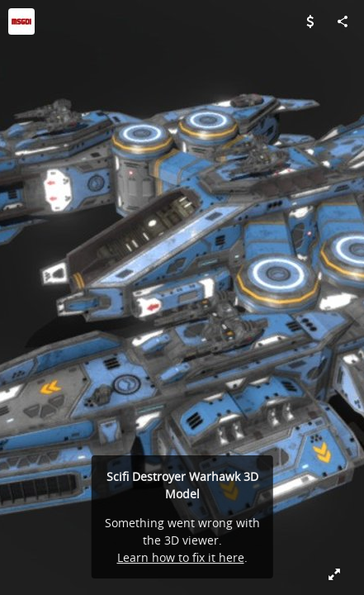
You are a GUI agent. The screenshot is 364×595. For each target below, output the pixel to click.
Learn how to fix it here (181, 557)
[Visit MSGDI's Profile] (21, 21)
